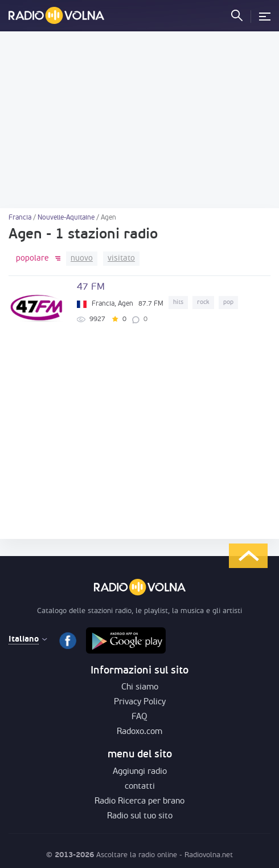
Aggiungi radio (140, 772)
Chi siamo (140, 687)
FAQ (139, 717)
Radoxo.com (139, 732)
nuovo (82, 259)
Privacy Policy (140, 702)
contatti (140, 787)
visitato (121, 259)
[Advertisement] (139, 120)
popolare (32, 259)
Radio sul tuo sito (140, 816)
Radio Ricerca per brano (139, 802)
